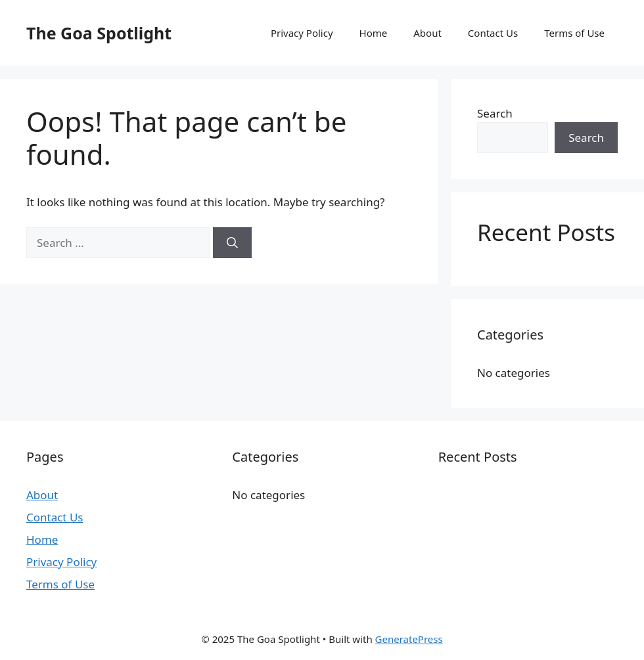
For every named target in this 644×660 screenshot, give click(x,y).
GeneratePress (409, 639)
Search (495, 113)
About (427, 33)
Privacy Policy (302, 33)
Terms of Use (574, 33)
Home (374, 33)
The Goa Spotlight (99, 33)
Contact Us (493, 33)
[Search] (232, 243)
